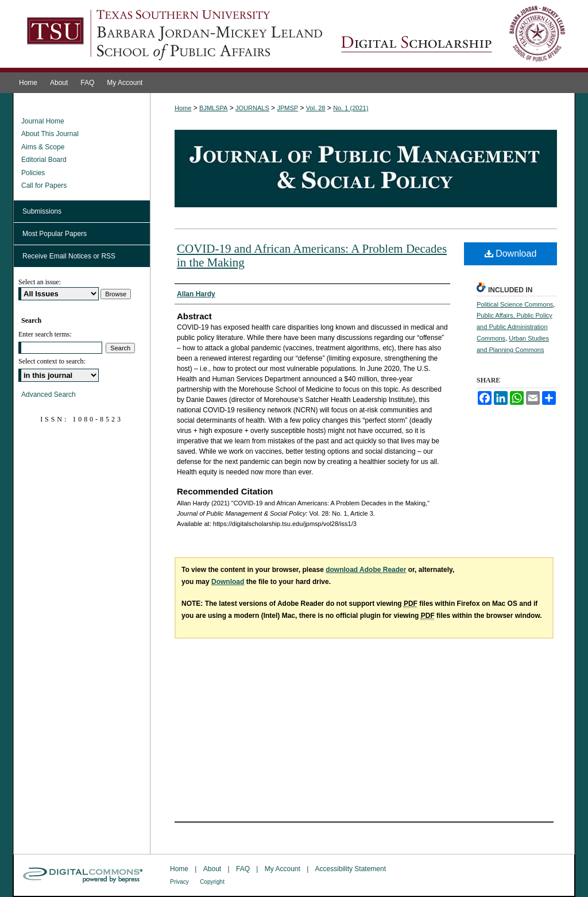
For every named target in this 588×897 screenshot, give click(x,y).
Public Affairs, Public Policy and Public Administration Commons (514, 327)
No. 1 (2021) (351, 108)
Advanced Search (49, 395)
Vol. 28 (316, 108)
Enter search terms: (45, 334)
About (212, 869)
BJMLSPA (213, 108)
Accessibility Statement (351, 869)
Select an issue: (40, 282)
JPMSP (287, 108)
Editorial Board (44, 160)
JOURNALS (252, 108)
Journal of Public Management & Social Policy (453, 36)
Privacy (179, 882)
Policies (33, 173)
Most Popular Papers (55, 234)
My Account (283, 869)
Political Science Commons (515, 304)
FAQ (243, 869)
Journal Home (43, 121)
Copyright (212, 882)
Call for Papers (44, 185)
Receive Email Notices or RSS (69, 256)
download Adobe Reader (366, 570)
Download (511, 254)
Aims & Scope (43, 147)
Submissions (42, 211)
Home (183, 108)
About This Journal (50, 134)
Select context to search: (52, 361)
